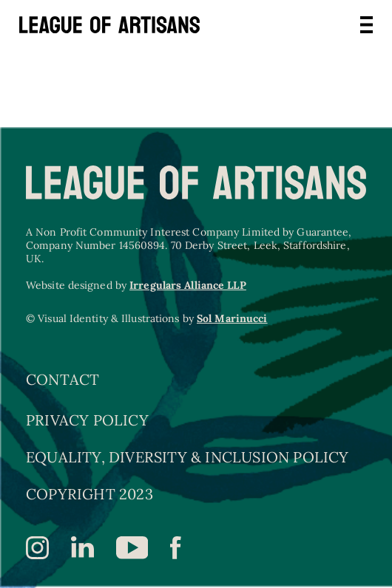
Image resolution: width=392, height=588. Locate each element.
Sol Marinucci (232, 318)
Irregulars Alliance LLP (187, 285)
